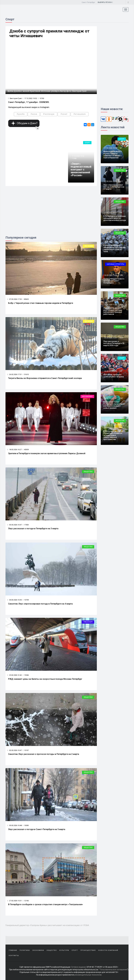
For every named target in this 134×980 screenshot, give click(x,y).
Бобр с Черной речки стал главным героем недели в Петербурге (41, 303)
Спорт (87, 143)
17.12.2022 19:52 (30, 98)
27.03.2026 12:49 (110, 148)
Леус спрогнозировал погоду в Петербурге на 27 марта (114, 187)
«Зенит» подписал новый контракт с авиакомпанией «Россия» (81, 170)
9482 (121, 428)
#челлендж (49, 114)
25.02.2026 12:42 (15, 675)
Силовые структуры (115, 264)
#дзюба (21, 114)
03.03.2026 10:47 (15, 525)
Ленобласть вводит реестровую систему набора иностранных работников (113, 311)
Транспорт (88, 622)
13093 (26, 825)
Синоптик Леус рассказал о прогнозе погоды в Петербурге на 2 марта (44, 754)
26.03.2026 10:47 (110, 338)
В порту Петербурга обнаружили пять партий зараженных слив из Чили (114, 248)
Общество (88, 472)
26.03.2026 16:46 (110, 242)
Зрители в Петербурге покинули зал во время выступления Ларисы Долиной (47, 453)
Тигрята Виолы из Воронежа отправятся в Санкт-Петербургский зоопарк (45, 378)
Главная (13, 950)
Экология (120, 421)
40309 (26, 450)
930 (121, 371)
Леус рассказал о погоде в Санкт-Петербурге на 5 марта (37, 829)
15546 (26, 675)
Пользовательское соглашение (114, 970)
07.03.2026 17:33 (15, 299)
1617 (121, 181)
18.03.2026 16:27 (15, 450)
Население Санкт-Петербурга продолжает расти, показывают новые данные (114, 405)
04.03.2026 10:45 (15, 600)
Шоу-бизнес (87, 396)
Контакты (14, 956)
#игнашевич (80, 114)
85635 (26, 299)
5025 (121, 338)
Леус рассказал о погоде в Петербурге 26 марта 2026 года (114, 343)
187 (121, 148)
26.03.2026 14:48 (110, 275)
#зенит (64, 114)
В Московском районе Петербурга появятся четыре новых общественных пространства (113, 435)
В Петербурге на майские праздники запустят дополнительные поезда (115, 218)
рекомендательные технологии (88, 975)
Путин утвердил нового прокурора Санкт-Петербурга (114, 281)
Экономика (38, 950)
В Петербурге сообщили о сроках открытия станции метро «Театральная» (46, 904)
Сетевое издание (79, 967)
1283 (121, 275)
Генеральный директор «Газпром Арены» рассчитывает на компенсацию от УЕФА (47, 925)
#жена (34, 114)
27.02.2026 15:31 (15, 901)
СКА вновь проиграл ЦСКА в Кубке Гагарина (114, 376)
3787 (121, 398)
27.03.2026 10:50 (110, 181)
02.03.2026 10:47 (15, 750)
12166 (26, 901)
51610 (26, 374)
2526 (121, 305)
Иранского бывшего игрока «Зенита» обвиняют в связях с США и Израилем (112, 155)
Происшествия (88, 950)
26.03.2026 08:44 (110, 371)
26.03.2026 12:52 (110, 305)
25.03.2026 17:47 (110, 398)
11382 (74, 158)
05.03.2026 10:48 (15, 825)
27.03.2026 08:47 (110, 213)
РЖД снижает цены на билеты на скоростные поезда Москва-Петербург (45, 679)
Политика (25, 950)
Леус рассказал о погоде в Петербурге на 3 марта (33, 529)
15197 (26, 750)
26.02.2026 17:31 (15, 374)
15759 (26, 600)
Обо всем (89, 246)
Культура (64, 950)
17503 (26, 525)
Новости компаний (108, 950)
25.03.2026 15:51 (110, 428)
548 (121, 213)
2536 (121, 242)
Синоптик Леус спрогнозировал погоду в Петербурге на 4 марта (40, 604)
